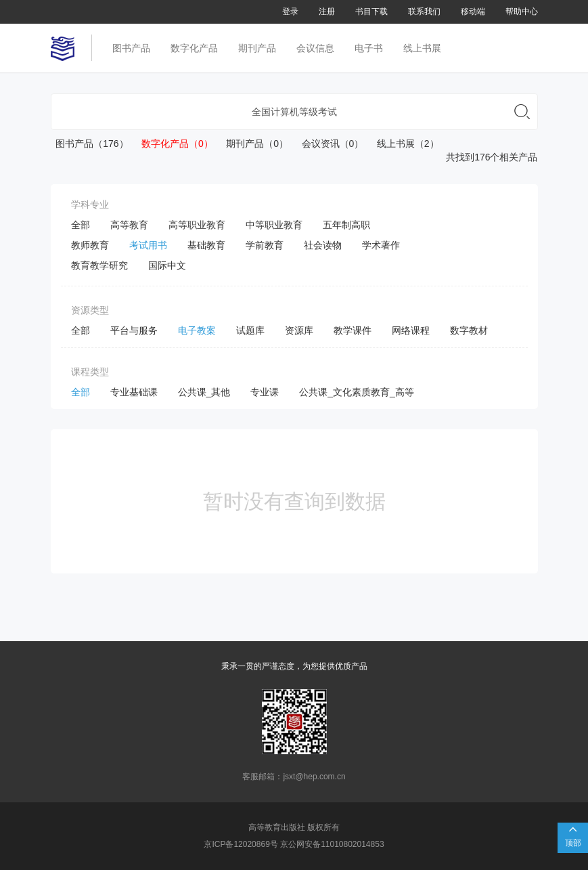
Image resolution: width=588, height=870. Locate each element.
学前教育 (265, 245)
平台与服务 (134, 330)
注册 (327, 12)
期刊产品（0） (252, 144)
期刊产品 (257, 48)
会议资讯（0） (327, 144)
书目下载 (371, 12)
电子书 (369, 48)
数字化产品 (194, 48)
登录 (290, 12)
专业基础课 (134, 392)
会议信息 (315, 48)
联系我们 (424, 12)
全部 (81, 225)
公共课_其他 (204, 392)
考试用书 (148, 245)
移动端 (473, 12)
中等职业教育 (274, 225)
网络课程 (411, 330)
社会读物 (323, 245)
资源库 (299, 330)
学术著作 (381, 245)
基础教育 (206, 245)
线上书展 (422, 48)
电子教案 (197, 330)
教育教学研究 (99, 265)
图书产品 (131, 48)
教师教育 (90, 245)
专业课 (265, 392)
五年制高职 (346, 225)
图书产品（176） (90, 144)
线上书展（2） (402, 144)
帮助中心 (522, 12)
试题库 (250, 330)
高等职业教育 (197, 225)
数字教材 (469, 330)
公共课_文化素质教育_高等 (357, 392)
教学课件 (353, 330)
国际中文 (167, 265)
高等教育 (129, 225)
